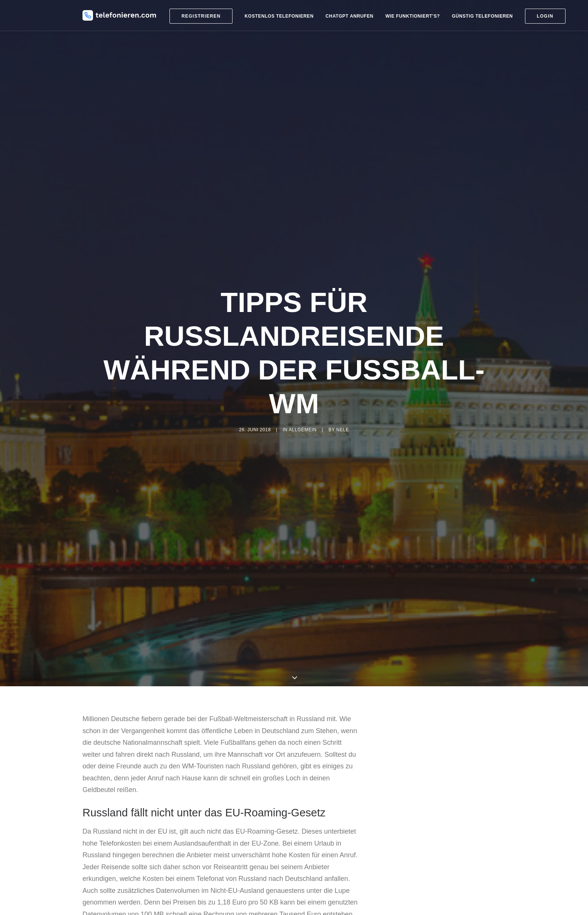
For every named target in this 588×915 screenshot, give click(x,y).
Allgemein (303, 430)
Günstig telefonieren (482, 16)
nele (343, 430)
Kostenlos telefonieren (279, 16)
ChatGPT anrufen (349, 16)
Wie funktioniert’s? (413, 16)
